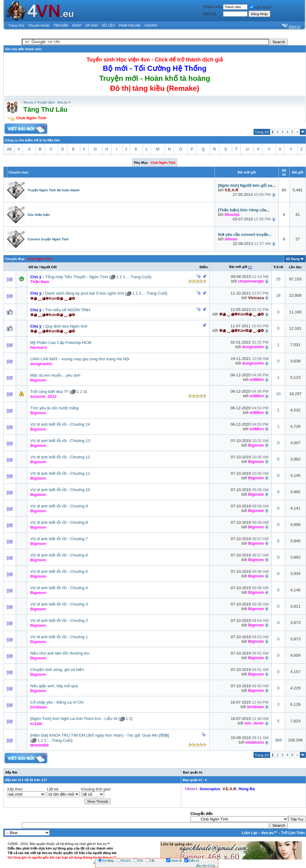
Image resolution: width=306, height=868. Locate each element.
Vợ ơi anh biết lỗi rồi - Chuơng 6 (59, 555)
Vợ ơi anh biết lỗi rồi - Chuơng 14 (60, 424)
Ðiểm (204, 267)
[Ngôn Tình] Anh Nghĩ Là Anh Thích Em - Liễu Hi (74, 719)
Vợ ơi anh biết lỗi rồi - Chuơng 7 (59, 539)
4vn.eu (28, 102)
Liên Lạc (250, 833)
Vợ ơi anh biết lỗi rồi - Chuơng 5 (59, 571)
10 (278, 394)
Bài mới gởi (238, 267)
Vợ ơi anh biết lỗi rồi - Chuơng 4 (59, 588)
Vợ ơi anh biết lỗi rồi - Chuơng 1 (59, 637)
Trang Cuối (140, 277)
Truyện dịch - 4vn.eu (52, 102)
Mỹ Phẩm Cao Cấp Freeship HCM (61, 343)
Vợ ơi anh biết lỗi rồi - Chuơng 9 (59, 506)
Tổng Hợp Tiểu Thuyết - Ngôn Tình (77, 277)
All (9, 149)
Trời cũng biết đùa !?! (49, 392)
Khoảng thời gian (96, 789)
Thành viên (212, 7)
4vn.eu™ (269, 833)
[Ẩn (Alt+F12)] (206, 866)
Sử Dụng (293, 259)
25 (278, 279)
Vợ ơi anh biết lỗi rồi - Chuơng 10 (60, 490)
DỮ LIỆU (108, 25)
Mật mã (209, 14)
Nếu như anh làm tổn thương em (60, 653)
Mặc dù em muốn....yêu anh (55, 375)
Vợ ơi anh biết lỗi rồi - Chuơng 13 (60, 441)
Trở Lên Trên (293, 833)
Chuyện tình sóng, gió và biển (57, 670)
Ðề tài (33, 267)
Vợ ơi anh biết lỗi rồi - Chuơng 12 (60, 457)
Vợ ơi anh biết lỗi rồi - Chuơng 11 (60, 473)
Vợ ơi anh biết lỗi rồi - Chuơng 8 (59, 522)
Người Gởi (49, 267)
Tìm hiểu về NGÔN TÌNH (68, 310)
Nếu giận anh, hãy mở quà (54, 686)
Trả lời (278, 267)
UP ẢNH (92, 25)
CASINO (151, 25)
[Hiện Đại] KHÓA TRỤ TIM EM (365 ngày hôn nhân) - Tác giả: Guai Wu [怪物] (100, 735)
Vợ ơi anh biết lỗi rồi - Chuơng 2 (59, 620)
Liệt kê (53, 789)
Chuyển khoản (39, 25)
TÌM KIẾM (61, 25)
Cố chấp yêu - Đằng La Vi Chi (57, 702)
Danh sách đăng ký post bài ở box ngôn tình (85, 293)
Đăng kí (294, 27)
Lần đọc (295, 267)
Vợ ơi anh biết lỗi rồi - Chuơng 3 (59, 604)
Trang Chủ (16, 25)
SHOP (77, 25)
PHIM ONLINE (130, 25)
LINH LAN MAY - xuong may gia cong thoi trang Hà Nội (80, 359)
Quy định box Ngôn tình (66, 326)
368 (278, 740)
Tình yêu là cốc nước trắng (54, 408)
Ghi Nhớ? (261, 7)
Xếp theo (15, 789)
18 (278, 295)
